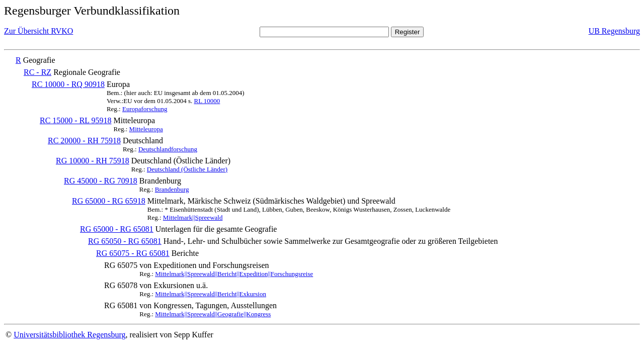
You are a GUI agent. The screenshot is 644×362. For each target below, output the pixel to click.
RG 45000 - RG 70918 (101, 181)
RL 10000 (207, 101)
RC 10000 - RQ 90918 (68, 84)
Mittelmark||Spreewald (193, 217)
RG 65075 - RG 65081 (133, 253)
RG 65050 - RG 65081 (125, 241)
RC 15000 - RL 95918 (76, 120)
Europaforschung (145, 109)
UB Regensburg (614, 31)
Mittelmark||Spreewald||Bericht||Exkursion (211, 294)
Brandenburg (172, 189)
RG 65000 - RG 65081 (117, 229)
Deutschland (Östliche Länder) (187, 169)
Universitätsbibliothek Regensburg (69, 335)
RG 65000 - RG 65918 (109, 201)
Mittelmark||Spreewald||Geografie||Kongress (213, 314)
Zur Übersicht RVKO (38, 31)
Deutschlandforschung (168, 149)
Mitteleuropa (146, 129)
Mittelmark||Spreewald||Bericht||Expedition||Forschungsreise (234, 274)
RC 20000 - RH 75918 (84, 141)
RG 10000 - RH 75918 (93, 161)
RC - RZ (37, 72)
